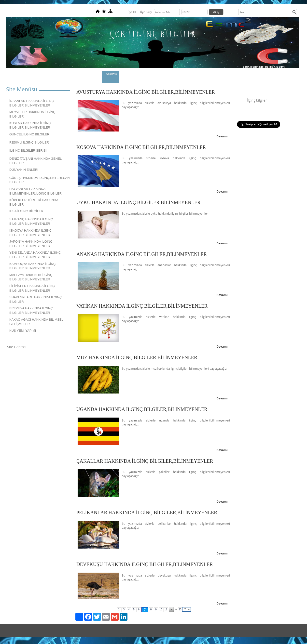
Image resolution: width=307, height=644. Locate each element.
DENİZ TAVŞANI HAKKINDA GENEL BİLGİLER (35, 161)
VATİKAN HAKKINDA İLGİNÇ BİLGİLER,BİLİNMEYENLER (142, 306)
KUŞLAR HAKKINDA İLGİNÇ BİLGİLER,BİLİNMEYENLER (30, 125)
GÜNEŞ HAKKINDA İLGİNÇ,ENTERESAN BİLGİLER (40, 180)
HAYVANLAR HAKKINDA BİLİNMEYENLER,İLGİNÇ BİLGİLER (35, 191)
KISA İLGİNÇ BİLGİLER (26, 211)
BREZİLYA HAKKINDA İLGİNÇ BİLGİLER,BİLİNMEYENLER (31, 310)
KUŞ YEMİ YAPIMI (23, 331)
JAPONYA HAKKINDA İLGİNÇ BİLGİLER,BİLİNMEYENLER (31, 244)
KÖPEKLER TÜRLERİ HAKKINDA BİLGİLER (34, 202)
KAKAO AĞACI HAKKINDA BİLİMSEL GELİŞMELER (36, 322)
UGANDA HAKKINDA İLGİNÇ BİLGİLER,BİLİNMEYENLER (142, 409)
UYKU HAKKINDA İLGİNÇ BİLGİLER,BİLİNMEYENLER (139, 202)
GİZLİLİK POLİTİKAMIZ (185, 74)
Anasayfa (111, 74)
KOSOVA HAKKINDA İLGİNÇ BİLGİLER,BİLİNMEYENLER (141, 147)
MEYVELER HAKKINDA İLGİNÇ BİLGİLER (32, 114)
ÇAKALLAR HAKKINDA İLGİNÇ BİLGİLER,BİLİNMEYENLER (145, 461)
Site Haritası (17, 347)
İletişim (154, 74)
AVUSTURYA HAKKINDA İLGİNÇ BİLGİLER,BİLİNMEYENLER (146, 92)
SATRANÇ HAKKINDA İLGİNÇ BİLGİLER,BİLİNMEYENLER (31, 221)
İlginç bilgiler (257, 100)
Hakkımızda (133, 74)
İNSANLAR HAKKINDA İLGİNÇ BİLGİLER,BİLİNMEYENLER (32, 103)
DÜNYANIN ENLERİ (24, 170)
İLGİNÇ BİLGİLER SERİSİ (28, 151)
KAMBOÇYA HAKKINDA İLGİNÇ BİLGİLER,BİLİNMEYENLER (32, 266)
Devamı (222, 136)
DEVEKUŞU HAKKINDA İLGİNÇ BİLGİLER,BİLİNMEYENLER (145, 564)
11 (166, 609)
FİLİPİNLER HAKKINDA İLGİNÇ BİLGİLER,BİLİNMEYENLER (32, 288)
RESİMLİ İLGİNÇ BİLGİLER (29, 142)
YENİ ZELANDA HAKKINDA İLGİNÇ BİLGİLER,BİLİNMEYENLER (35, 255)
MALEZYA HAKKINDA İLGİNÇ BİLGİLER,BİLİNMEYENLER (31, 277)
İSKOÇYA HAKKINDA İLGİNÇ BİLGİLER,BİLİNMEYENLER (30, 233)
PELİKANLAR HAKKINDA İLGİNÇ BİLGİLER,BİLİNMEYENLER (147, 513)
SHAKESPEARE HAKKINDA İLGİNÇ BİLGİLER (35, 299)
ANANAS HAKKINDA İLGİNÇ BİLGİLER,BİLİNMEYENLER (142, 254)
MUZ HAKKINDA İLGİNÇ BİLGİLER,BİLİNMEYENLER (137, 357)
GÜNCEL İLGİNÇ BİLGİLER (29, 134)
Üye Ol (132, 12)
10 (161, 609)
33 (180, 609)
